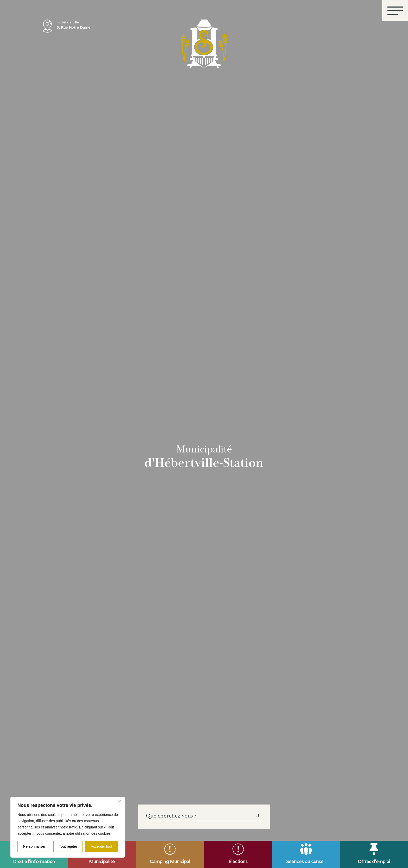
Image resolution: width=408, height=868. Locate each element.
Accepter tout (102, 846)
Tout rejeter (68, 846)
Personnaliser (34, 846)
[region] (68, 827)
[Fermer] (119, 801)
